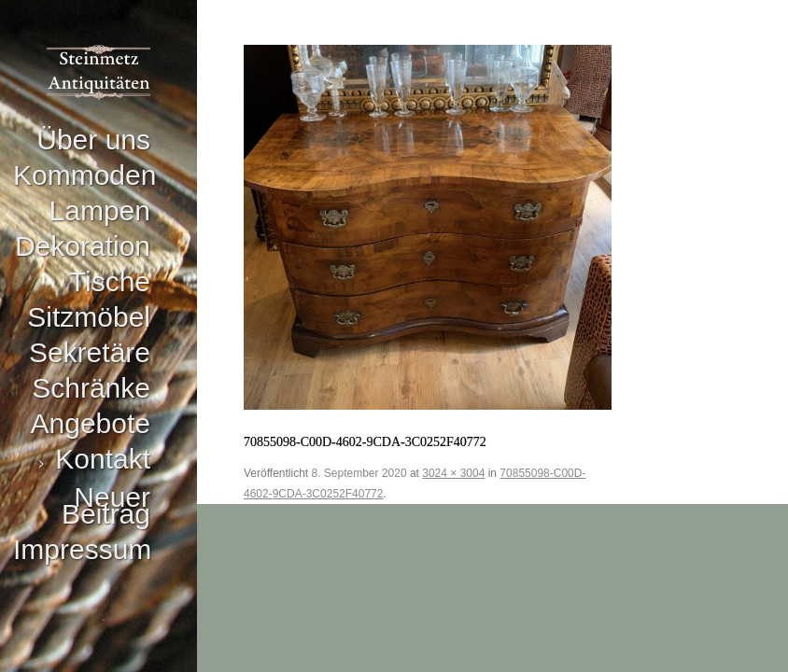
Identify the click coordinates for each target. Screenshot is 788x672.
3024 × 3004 (453, 473)
